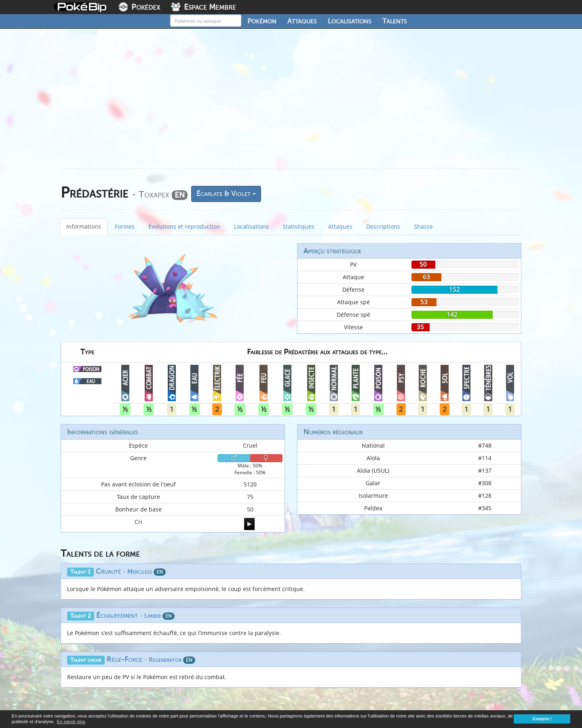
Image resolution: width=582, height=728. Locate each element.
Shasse (423, 226)
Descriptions (383, 226)
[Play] (249, 524)
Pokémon (262, 21)
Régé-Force (151, 659)
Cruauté (131, 571)
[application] (249, 524)
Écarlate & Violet (226, 194)
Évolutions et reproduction (184, 226)
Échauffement (135, 615)
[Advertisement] (291, 102)
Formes (125, 226)
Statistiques (298, 226)
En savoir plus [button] (71, 722)
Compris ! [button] (542, 719)
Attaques (302, 21)
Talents (395, 21)
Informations (84, 226)
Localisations (350, 21)
